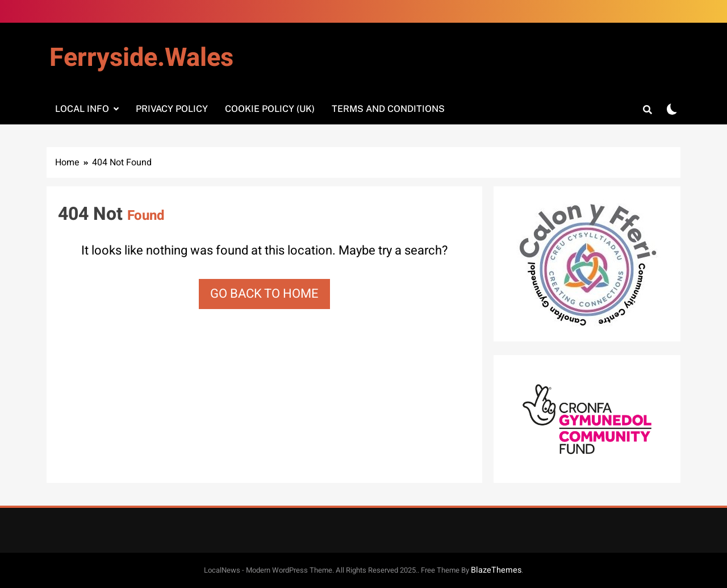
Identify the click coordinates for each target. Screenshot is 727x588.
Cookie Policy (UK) (270, 109)
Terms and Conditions (388, 109)
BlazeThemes (496, 570)
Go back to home (264, 294)
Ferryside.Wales (141, 58)
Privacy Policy (172, 109)
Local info (82, 109)
